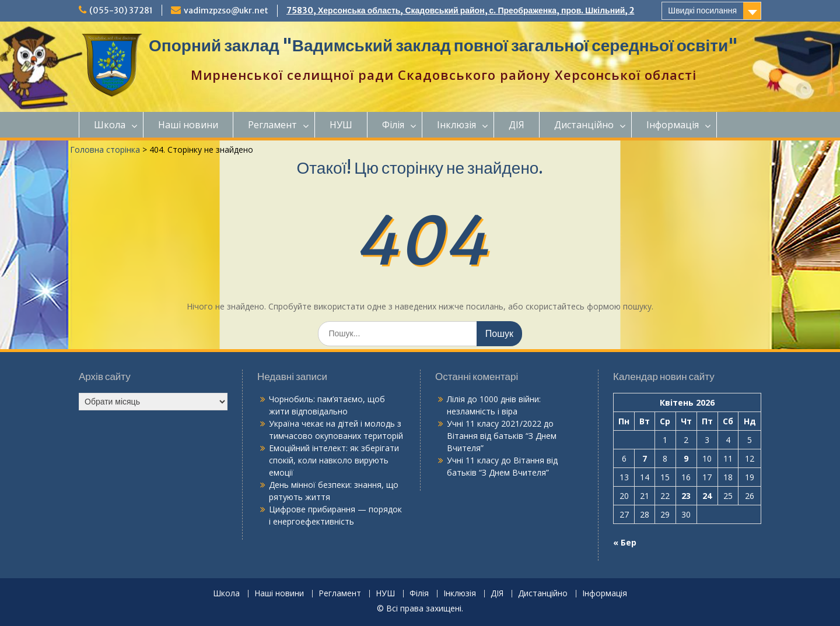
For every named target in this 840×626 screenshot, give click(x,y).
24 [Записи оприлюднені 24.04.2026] (707, 496)
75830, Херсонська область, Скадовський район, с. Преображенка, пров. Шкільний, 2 (460, 10)
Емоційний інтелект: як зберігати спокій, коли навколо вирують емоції (334, 460)
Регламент (272, 125)
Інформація (673, 125)
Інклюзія (456, 125)
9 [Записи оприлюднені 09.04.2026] (686, 458)
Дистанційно (584, 125)
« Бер (625, 542)
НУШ (341, 125)
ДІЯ (517, 125)
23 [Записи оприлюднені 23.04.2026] (686, 496)
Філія (393, 125)
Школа (110, 125)
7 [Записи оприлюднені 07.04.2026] (645, 458)
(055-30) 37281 (121, 10)
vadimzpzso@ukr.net (226, 10)
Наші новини (188, 125)
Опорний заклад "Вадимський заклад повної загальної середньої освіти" (443, 45)
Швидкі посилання (702, 10)
